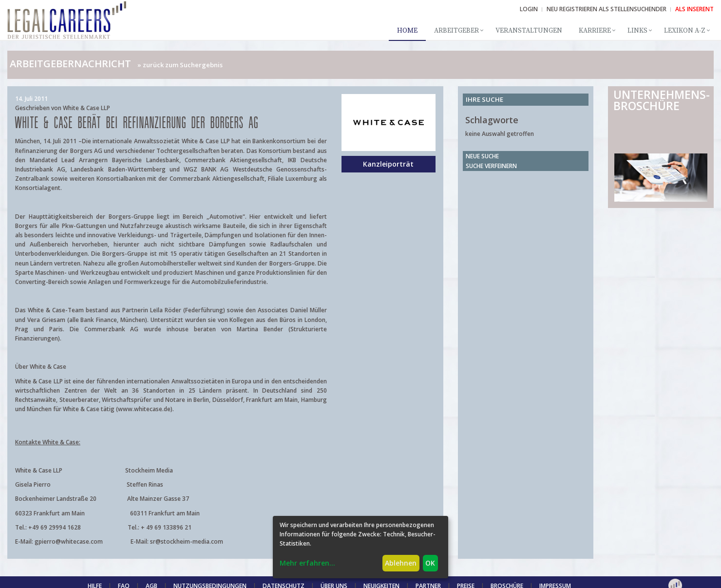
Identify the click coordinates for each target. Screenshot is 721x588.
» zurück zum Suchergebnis (180, 65)
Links (637, 31)
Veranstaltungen (529, 31)
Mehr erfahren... (307, 563)
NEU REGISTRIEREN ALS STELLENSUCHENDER (607, 9)
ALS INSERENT (694, 9)
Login (529, 9)
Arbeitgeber (456, 31)
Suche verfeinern (491, 166)
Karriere (595, 31)
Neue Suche (482, 156)
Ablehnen (401, 563)
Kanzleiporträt (388, 164)
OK (430, 563)
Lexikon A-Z (685, 31)
